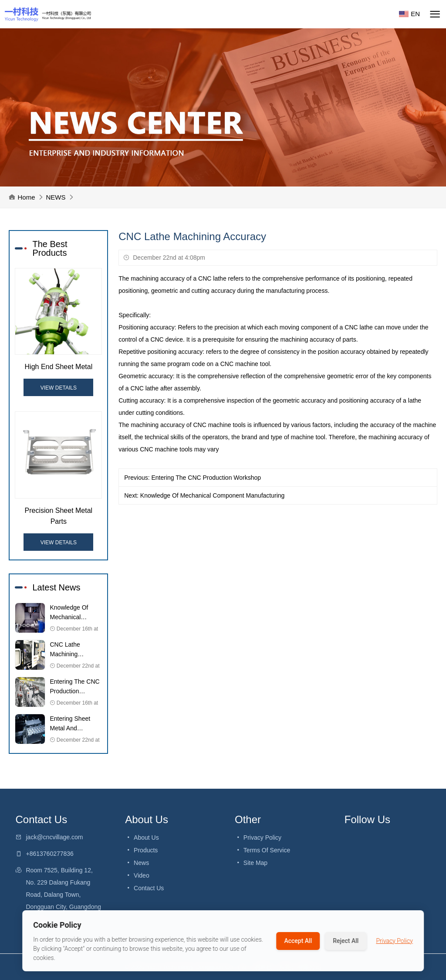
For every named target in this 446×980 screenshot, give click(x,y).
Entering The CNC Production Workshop (206, 478)
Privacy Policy (258, 838)
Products (141, 850)
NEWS (56, 197)
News (137, 863)
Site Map (251, 863)
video (137, 875)
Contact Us (144, 888)
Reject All (346, 941)
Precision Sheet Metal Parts (59, 516)
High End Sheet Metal (59, 367)
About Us (142, 838)
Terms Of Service (262, 850)
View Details (59, 388)
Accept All (298, 941)
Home (26, 197)
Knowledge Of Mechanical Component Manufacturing (213, 495)
